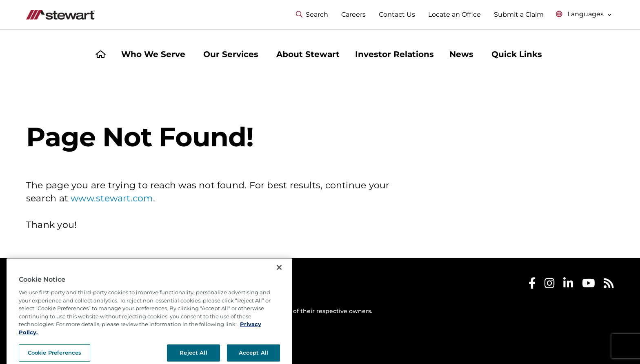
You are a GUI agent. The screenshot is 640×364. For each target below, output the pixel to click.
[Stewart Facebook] (532, 285)
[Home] (101, 55)
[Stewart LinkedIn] (568, 285)
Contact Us (397, 14)
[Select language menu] (584, 14)
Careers (353, 14)
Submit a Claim (519, 14)
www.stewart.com (112, 198)
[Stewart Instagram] (550, 285)
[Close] (279, 297)
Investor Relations (394, 54)
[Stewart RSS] (609, 285)
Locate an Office (454, 14)
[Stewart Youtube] (589, 285)
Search (312, 14)
